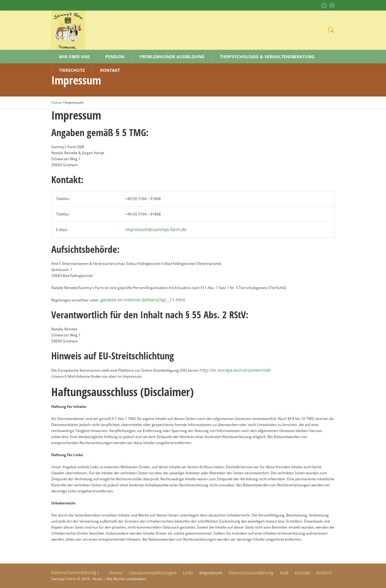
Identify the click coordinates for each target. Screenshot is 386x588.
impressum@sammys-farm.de (156, 229)
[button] (13, 575)
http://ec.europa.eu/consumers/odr (235, 370)
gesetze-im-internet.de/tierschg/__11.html (143, 300)
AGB (284, 573)
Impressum (211, 573)
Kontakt (302, 573)
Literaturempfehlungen (153, 573)
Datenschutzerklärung (251, 573)
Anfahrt (324, 573)
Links (188, 573)
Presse (116, 573)
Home (56, 102)
